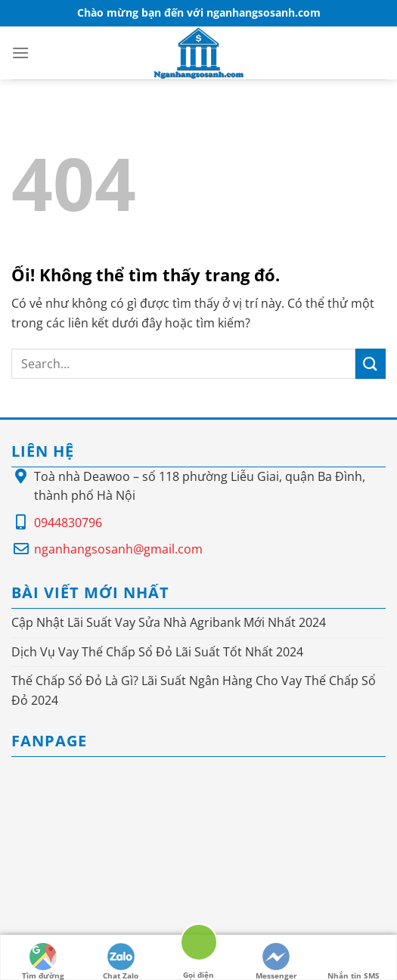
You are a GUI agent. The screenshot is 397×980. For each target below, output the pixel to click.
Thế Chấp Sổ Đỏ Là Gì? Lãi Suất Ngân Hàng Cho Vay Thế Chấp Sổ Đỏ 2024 (194, 690)
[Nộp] (371, 363)
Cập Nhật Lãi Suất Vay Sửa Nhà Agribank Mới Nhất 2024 (169, 622)
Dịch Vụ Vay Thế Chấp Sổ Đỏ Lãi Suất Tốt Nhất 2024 (157, 652)
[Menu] (20, 53)
